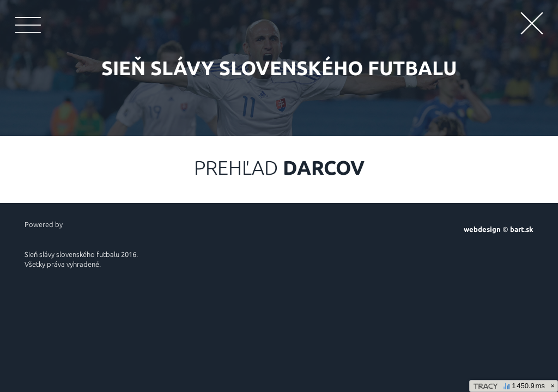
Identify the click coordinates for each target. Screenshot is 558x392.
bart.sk (522, 229)
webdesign (482, 229)
